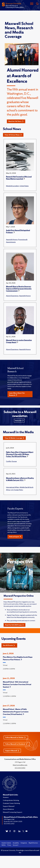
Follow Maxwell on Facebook (16, 744)
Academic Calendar (6, 843)
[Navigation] (32, 4)
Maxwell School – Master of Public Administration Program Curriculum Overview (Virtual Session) (16, 712)
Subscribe (19, 421)
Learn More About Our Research (17, 394)
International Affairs (13, 487)
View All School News (13, 135)
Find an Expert (15, 537)
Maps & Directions (33, 843)
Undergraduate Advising (11, 800)
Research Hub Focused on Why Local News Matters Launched (19, 178)
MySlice (4, 845)
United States (24, 186)
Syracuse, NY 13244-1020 (13, 821)
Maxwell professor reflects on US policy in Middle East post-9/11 (20, 479)
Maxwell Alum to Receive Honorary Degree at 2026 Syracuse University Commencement (19, 289)
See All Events (9, 645)
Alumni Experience (12, 296)
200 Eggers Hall (9, 819)
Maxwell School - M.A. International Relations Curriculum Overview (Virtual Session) (17, 684)
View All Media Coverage (14, 438)
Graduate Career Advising (11, 803)
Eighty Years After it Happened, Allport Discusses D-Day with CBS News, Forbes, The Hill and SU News (20, 454)
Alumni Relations (8, 809)
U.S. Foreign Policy (17, 490)
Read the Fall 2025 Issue (14, 625)
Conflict (9, 461)
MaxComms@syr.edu (20, 765)
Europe (14, 461)
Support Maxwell (12, 751)
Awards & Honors (12, 239)
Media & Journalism (12, 186)
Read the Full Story (16, 121)
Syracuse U (16, 845)
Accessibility (16, 843)
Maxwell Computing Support (13, 812)
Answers (6, 797)
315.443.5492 (20, 768)
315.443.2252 (9, 824)
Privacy (9, 845)
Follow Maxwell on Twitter (15, 737)
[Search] (37, 4)
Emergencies (24, 843)
